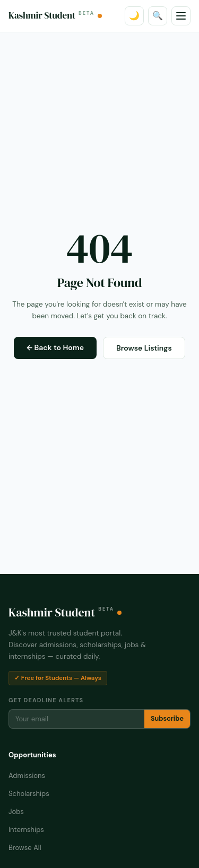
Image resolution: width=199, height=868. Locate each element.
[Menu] (181, 16)
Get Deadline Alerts (46, 700)
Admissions (27, 776)
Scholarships (29, 794)
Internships (26, 830)
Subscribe (167, 719)
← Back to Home (55, 347)
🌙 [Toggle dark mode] (134, 16)
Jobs (16, 812)
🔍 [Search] (158, 16)
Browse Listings (144, 348)
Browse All (25, 848)
